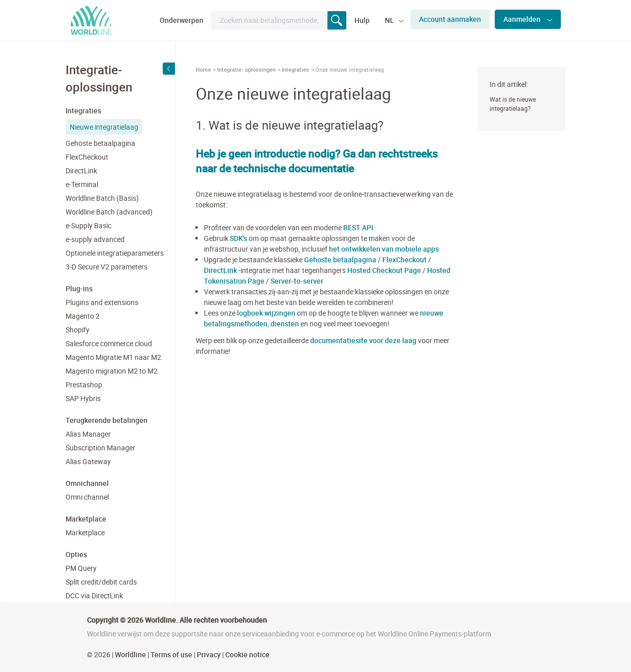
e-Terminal (82, 184)
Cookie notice (247, 654)
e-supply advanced (95, 239)
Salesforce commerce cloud (109, 343)
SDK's (238, 238)
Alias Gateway (88, 461)
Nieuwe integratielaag (104, 127)
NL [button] (390, 20)
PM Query (81, 568)
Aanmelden (523, 19)
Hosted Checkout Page (384, 270)
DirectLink (81, 171)
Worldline (130, 654)
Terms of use (171, 654)
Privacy (209, 654)
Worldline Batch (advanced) (109, 212)
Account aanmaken (450, 19)
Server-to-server (297, 281)
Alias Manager (88, 434)
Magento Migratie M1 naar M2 (113, 357)
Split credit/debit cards (101, 582)
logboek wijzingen (266, 313)
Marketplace (85, 532)
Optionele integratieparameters (115, 253)
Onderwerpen (182, 20)
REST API (358, 227)
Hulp (362, 20)
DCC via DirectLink (94, 595)
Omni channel (87, 497)
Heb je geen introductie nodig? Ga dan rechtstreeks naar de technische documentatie (317, 161)
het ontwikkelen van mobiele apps (384, 249)
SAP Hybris (83, 398)
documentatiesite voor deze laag (363, 340)
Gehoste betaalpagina (100, 143)
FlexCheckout (87, 157)
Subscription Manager (100, 448)
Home (203, 69)
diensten (285, 324)
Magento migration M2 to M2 (112, 371)
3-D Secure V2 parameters (107, 267)
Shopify (78, 330)
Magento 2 (83, 316)
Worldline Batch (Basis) (102, 198)
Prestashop (84, 385)
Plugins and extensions (102, 302)
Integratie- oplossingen (246, 69)
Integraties (295, 69)
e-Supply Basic (88, 225)
